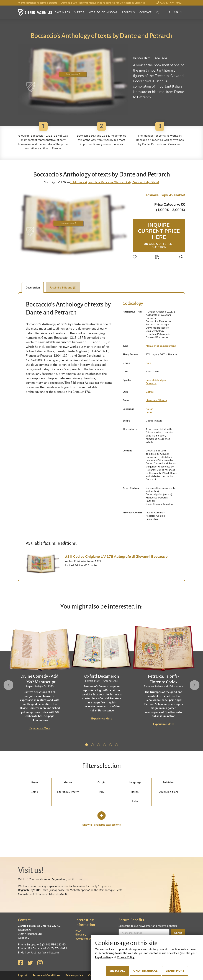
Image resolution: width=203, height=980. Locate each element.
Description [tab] (33, 288)
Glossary (81, 935)
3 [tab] (99, 745)
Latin (149, 412)
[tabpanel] (102, 670)
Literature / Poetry (156, 400)
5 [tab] (111, 745)
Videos (79, 12)
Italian (150, 409)
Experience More (40, 728)
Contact (145, 12)
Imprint (23, 975)
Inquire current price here (159, 235)
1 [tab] (87, 745)
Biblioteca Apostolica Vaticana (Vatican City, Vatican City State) (115, 182)
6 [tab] (117, 745)
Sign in (175, 12)
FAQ (78, 931)
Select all (117, 971)
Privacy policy (74, 975)
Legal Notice (103, 957)
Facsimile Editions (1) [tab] (63, 288)
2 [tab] (93, 745)
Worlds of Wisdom (103, 12)
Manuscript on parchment (161, 346)
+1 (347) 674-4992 (169, 3)
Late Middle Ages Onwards (156, 382)
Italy (148, 363)
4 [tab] (105, 745)
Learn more (175, 971)
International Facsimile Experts (38, 3)
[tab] (43, 564)
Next (195, 685)
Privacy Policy (126, 957)
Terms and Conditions (46, 975)
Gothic (150, 392)
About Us (128, 12)
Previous (8, 685)
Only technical (145, 971)
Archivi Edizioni (168, 792)
